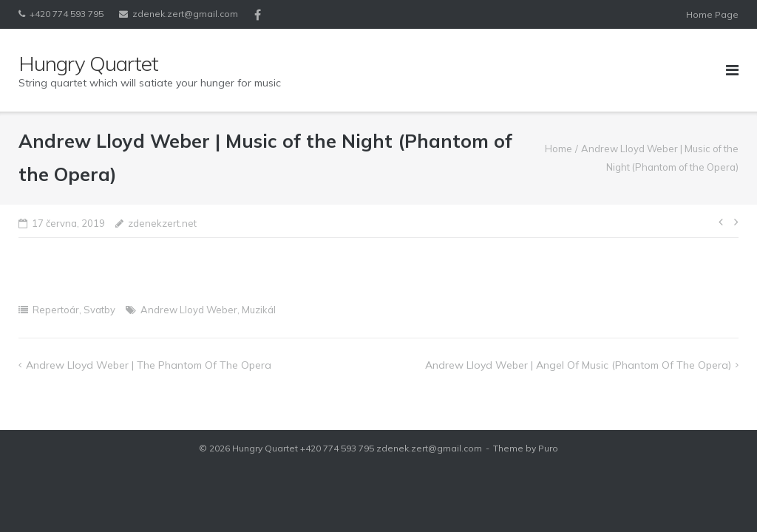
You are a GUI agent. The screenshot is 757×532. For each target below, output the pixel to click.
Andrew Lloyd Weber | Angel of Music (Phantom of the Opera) (578, 365)
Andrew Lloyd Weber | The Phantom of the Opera (149, 365)
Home (559, 149)
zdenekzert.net (162, 223)
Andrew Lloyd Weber (189, 310)
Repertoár (56, 310)
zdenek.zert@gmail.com (185, 14)
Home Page (712, 14)
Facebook (258, 15)
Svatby (99, 310)
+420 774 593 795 (67, 14)
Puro (548, 448)
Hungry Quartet (265, 448)
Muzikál (259, 310)
